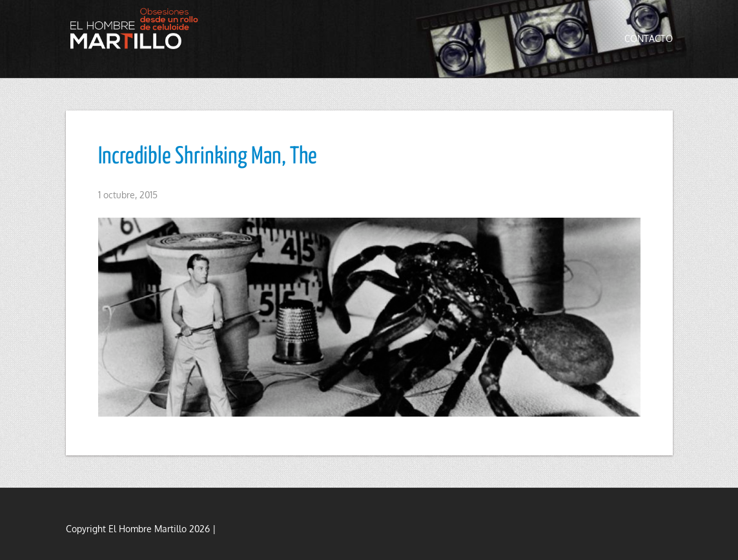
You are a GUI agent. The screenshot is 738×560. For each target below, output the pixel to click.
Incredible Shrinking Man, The (208, 157)
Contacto (649, 38)
